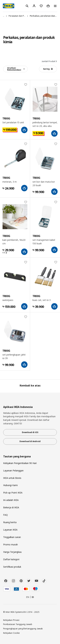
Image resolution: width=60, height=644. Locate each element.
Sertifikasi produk (12, 567)
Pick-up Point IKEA (13, 493)
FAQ (5, 515)
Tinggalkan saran (12, 537)
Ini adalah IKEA (11, 500)
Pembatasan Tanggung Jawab (18, 624)
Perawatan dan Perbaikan (20, 16)
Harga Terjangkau (12, 552)
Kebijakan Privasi (11, 620)
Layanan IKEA (10, 530)
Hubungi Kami (10, 485)
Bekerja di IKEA (11, 507)
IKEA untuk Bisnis (12, 478)
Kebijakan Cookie (12, 633)
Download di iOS (30, 432)
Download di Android (30, 441)
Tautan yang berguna (17, 456)
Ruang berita (10, 522)
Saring (48, 69)
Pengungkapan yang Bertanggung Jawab (23, 629)
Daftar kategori (11, 559)
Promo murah (10, 544)
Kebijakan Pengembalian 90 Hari (20, 463)
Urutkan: (14, 69)
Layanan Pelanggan (13, 471)
